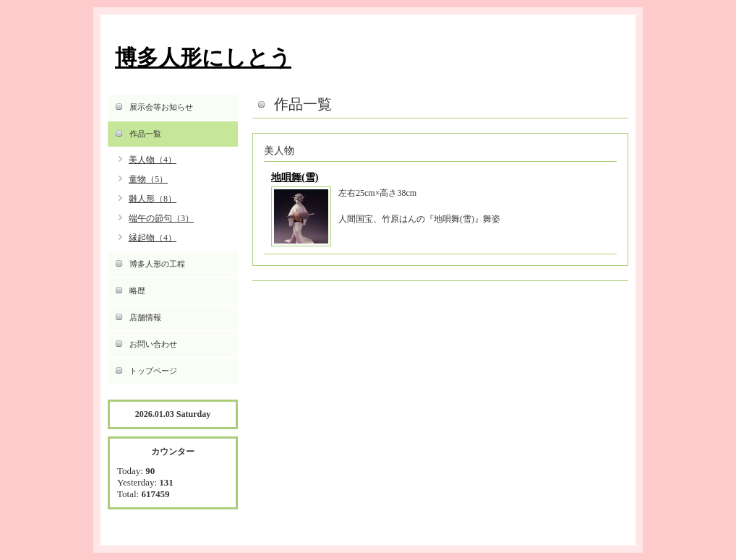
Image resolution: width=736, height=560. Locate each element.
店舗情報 (145, 317)
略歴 (137, 290)
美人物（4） (153, 160)
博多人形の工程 (157, 264)
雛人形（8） (153, 199)
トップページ (153, 371)
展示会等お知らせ (161, 107)
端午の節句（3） (161, 218)
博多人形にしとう (203, 57)
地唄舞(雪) (295, 177)
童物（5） (148, 179)
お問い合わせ (153, 344)
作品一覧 (145, 134)
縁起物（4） (153, 238)
